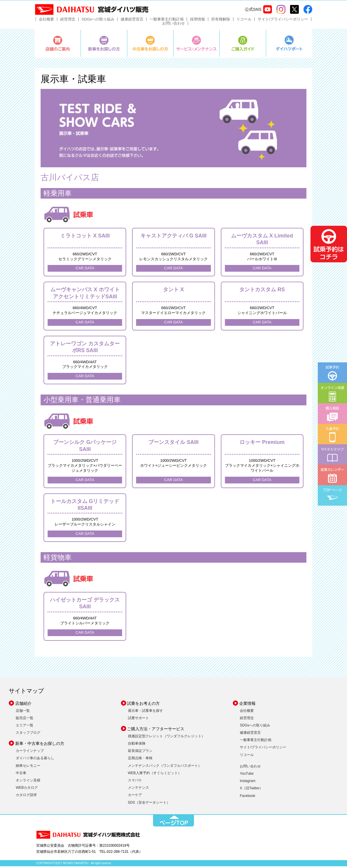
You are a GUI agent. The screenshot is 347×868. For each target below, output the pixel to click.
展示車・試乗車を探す (145, 712)
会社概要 (46, 21)
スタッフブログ (28, 735)
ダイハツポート (289, 45)
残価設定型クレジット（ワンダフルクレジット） (166, 738)
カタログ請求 (26, 797)
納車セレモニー (28, 767)
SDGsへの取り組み (98, 21)
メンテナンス (138, 790)
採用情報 (197, 21)
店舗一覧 (23, 712)
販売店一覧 (25, 720)
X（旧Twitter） (251, 790)
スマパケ (135, 782)
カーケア (135, 797)
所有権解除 (221, 21)
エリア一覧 (25, 727)
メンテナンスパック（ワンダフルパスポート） (165, 767)
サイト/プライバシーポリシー (283, 21)
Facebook (248, 798)
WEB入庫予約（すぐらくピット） (155, 775)
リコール (244, 21)
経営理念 (68, 21)
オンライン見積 (28, 782)
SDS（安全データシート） (149, 804)
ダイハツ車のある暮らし (35, 760)
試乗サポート (138, 720)
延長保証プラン (140, 753)
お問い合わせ (173, 25)
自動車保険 (137, 745)
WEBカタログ (27, 790)
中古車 (21, 775)
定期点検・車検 (140, 760)
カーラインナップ (30, 753)
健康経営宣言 (132, 21)
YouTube (247, 776)
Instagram (248, 783)
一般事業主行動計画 (167, 21)
